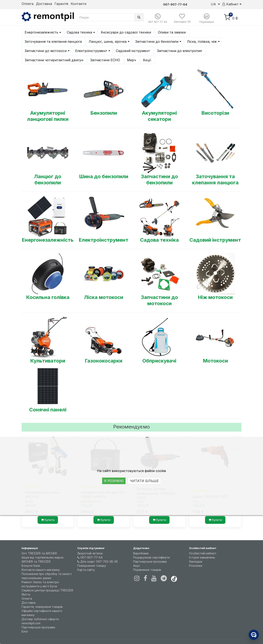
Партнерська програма (38, 627)
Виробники (141, 553)
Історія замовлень (202, 557)
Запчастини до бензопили (159, 179)
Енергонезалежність (48, 240)
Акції (137, 566)
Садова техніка (159, 240)
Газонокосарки (104, 361)
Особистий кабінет (203, 553)
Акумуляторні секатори (159, 116)
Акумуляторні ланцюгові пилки (48, 116)
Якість (26, 594)
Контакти (78, 4)
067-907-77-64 (90, 557)
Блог (25, 631)
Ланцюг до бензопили (48, 179)
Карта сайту (86, 570)
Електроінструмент (104, 240)
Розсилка (196, 566)
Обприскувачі (159, 361)
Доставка (44, 4)
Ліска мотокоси (104, 297)
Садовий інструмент (215, 240)
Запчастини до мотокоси (159, 300)
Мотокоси (215, 361)
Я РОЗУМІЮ (114, 481)
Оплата (28, 4)
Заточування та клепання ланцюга (215, 179)
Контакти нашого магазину (41, 570)
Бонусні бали (31, 566)
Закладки (196, 561)
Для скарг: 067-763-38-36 (97, 561)
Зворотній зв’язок (90, 553)
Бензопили (104, 113)
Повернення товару (92, 566)
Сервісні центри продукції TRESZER (47, 590)
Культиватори (48, 361)
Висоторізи (215, 113)
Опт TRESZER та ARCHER (39, 553)
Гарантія (61, 4)
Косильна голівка (48, 297)
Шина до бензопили (104, 176)
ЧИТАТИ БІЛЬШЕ (144, 481)
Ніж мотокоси (215, 297)
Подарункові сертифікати (151, 557)
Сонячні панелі (48, 410)
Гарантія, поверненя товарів (42, 607)
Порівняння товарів (147, 570)
